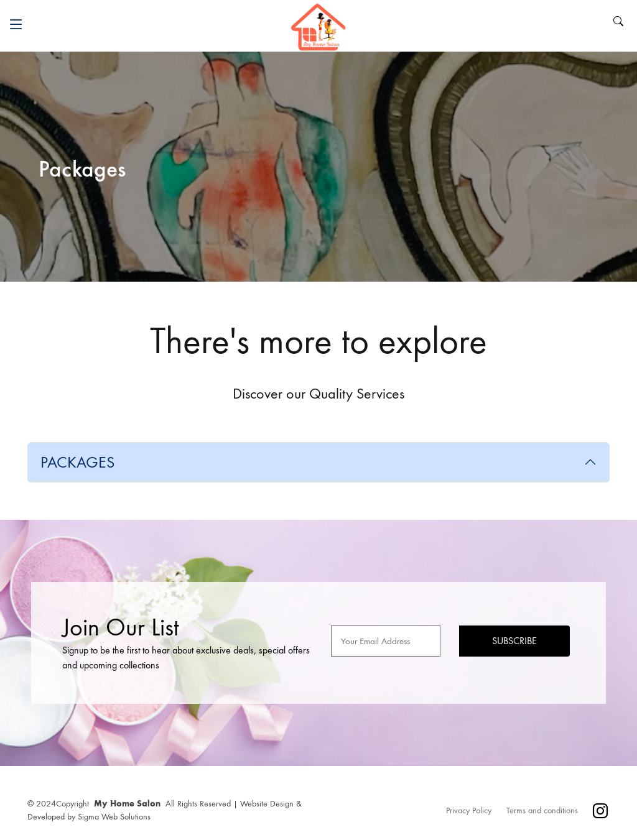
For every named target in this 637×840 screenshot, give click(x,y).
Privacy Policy (469, 811)
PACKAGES (77, 462)
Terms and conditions (542, 811)
